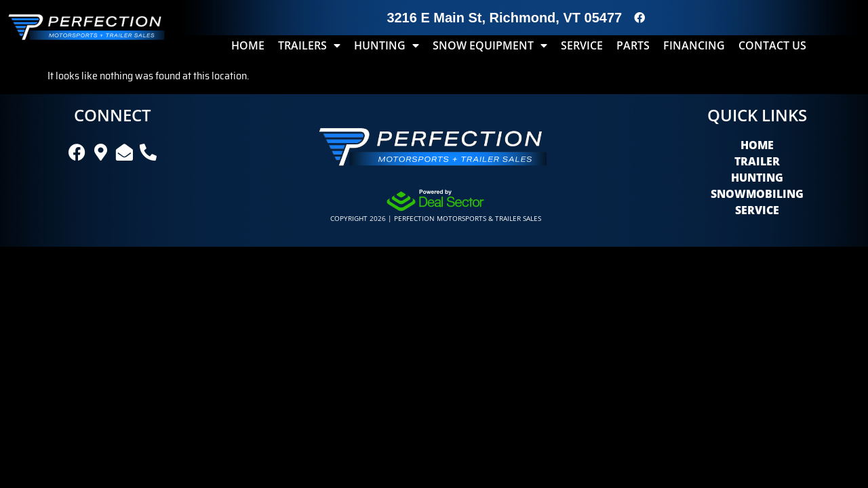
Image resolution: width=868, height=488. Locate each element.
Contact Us (772, 45)
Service (582, 45)
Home (248, 45)
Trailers (309, 45)
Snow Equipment (490, 45)
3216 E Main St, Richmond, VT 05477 (504, 18)
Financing (694, 45)
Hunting (387, 45)
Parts (633, 45)
